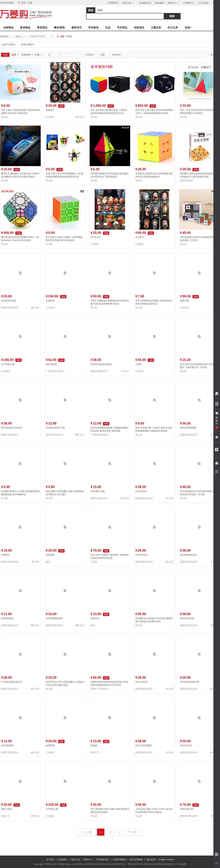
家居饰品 (25, 27)
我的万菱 (129, 3)
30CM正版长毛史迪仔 (12, 428)
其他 (19, 37)
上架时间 (27, 55)
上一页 (86, 832)
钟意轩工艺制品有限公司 (101, 689)
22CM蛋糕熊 (7, 745)
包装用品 (139, 27)
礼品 (108, 27)
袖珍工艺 (5, 816)
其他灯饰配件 (28, 44)
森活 (48, 562)
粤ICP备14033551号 (95, 864)
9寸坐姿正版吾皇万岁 (12, 682)
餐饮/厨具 (59, 27)
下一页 (134, 832)
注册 (30, 3)
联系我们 (63, 860)
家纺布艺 (77, 27)
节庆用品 (122, 27)
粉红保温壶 (51, 364)
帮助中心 (188, 3)
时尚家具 (93, 27)
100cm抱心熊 (187, 809)
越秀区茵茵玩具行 (10, 308)
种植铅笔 (50, 555)
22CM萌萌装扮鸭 (54, 618)
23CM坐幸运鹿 (8, 301)
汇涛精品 (50, 117)
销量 (15, 55)
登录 (23, 3)
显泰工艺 (95, 752)
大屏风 (139, 364)
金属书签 (50, 745)
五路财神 (50, 301)
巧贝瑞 (94, 562)
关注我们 (203, 3)
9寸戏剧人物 (52, 809)
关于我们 (51, 860)
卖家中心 (173, 3)
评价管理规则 (136, 860)
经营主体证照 (150, 864)
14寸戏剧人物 (8, 364)
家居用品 (42, 27)
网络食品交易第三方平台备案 (172, 864)
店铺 (100, 10)
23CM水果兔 (7, 618)
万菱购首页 (113, 3)
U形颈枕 (5, 555)
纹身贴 (94, 745)
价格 (39, 55)
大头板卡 (140, 237)
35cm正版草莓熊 (143, 745)
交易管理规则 (119, 860)
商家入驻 (76, 860)
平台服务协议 (102, 860)
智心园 (4, 117)
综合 (5, 55)
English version (166, 860)
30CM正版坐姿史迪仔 (101, 364)
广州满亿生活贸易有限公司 (56, 371)
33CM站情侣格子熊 (190, 682)
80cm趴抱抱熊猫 (188, 428)
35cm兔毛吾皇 (187, 618)
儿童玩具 (156, 27)
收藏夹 (159, 3)
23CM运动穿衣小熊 (55, 428)
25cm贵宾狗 (141, 555)
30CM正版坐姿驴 (188, 555)
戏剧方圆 (184, 301)
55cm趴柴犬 (141, 491)
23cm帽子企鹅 (98, 491)
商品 (91, 10)
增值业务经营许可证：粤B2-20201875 (124, 864)
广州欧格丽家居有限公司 (101, 435)
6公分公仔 (96, 237)
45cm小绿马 (186, 745)
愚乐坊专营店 (187, 181)
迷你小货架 (7, 809)
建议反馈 (151, 860)
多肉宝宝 (95, 618)
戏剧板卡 (50, 110)
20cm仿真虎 (141, 682)
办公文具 (173, 27)
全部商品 (8, 27)
